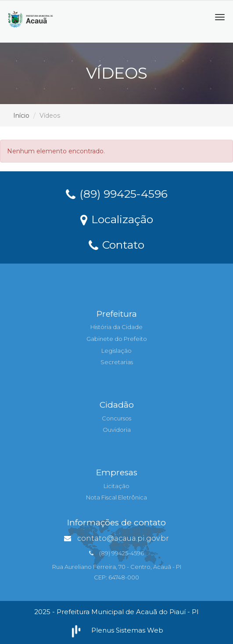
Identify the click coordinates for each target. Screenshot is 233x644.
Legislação (117, 351)
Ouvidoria (117, 430)
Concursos (117, 418)
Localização (117, 219)
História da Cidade (117, 327)
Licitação (117, 486)
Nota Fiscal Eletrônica (117, 497)
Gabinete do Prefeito (117, 339)
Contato (117, 244)
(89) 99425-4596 (117, 193)
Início (21, 116)
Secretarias (117, 362)
